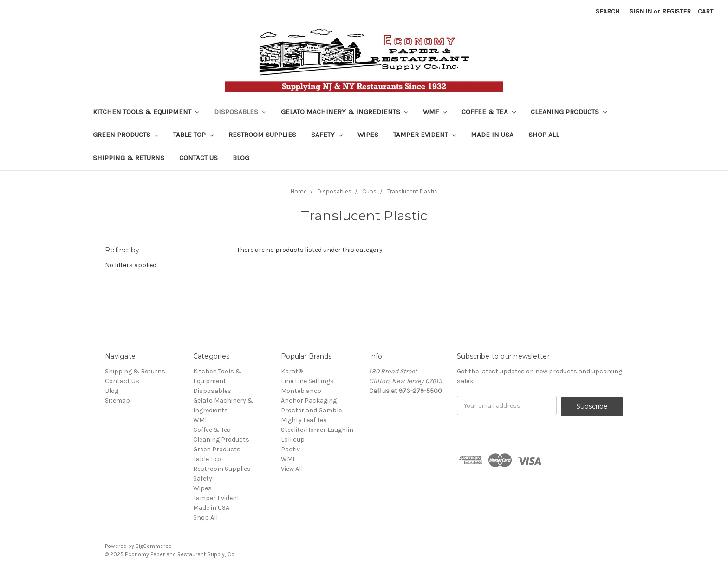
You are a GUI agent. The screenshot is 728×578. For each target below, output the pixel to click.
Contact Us (198, 158)
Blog (241, 158)
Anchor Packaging (309, 401)
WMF (435, 112)
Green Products (126, 135)
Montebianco (301, 391)
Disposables (240, 112)
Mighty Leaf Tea (304, 420)
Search (608, 11)
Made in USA (492, 135)
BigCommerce (154, 546)
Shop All (544, 135)
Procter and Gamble (311, 410)
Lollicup (293, 440)
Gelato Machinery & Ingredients (344, 112)
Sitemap (117, 401)
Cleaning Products (569, 112)
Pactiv (290, 449)
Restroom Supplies (262, 135)
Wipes (368, 135)
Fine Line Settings (307, 381)
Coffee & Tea (489, 112)
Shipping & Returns (129, 158)
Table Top (193, 135)
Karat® (292, 371)
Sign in (641, 11)
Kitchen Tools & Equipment (146, 112)
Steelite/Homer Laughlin (317, 430)
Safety (327, 135)
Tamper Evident (425, 135)
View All (292, 469)
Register (676, 11)
